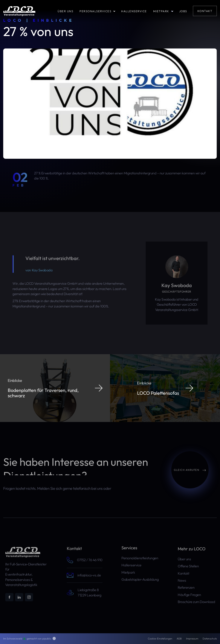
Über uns (186, 561)
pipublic (49, 639)
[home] (19, 11)
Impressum (192, 639)
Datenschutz (210, 639)
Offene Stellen (189, 567)
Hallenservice (133, 565)
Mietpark (130, 571)
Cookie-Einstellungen (160, 639)
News (184, 580)
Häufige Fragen (190, 592)
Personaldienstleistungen (140, 559)
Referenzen (188, 586)
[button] (100, 11)
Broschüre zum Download (196, 598)
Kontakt (185, 574)
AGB (179, 639)
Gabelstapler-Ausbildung (140, 577)
